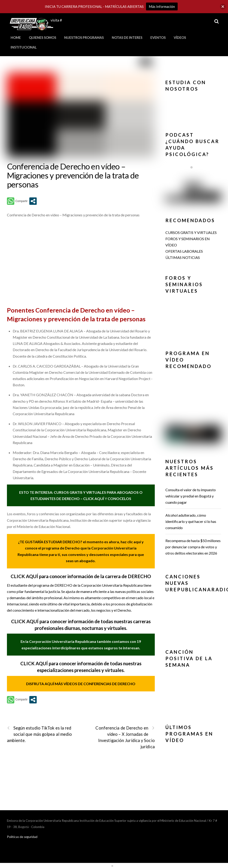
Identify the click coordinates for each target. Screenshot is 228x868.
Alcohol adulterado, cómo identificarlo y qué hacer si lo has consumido (191, 521)
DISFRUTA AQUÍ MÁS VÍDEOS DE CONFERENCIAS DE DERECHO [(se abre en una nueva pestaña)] (81, 684)
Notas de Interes (127, 38)
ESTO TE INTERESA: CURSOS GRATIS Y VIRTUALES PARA (68, 492)
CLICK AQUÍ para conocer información (53, 621)
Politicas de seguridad (22, 837)
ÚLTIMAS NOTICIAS (183, 257)
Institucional (24, 47)
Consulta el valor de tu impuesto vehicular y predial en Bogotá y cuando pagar (191, 496)
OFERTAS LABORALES (184, 251)
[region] (193, 108)
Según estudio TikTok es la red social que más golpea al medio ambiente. (40, 734)
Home (16, 38)
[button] (193, 106)
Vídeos (180, 38)
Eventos (158, 38)
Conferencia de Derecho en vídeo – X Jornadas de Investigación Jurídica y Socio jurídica (125, 737)
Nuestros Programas (84, 38)
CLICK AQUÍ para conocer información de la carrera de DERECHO (81, 576)
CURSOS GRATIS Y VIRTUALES (191, 232)
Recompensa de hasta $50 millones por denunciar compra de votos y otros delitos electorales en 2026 (193, 547)
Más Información (162, 6)
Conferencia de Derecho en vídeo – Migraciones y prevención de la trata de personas (73, 175)
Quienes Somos (43, 38)
